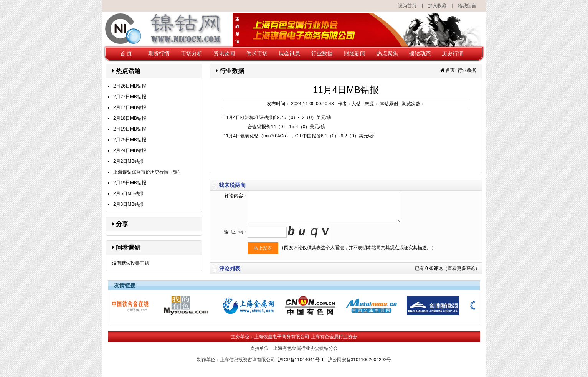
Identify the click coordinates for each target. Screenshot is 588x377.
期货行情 (159, 53)
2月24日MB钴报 (130, 150)
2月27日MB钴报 (130, 97)
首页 (450, 70)
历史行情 (453, 53)
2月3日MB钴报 (128, 204)
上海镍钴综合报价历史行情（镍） (148, 172)
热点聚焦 (387, 53)
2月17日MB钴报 (130, 107)
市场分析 (192, 53)
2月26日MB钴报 (130, 86)
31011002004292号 (371, 360)
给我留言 (467, 6)
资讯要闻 (224, 53)
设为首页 (407, 6)
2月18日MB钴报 (130, 118)
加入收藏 (437, 6)
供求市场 (257, 53)
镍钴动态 (420, 53)
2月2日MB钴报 (128, 161)
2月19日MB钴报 (130, 129)
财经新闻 (355, 53)
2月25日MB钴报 (130, 140)
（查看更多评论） (461, 268)
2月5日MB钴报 (128, 193)
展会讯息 (289, 53)
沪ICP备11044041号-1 (301, 360)
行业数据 (322, 53)
